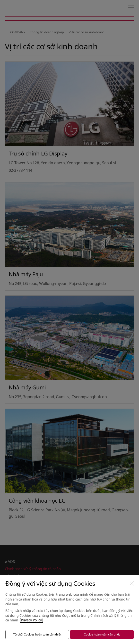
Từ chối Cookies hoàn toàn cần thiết (37, 634)
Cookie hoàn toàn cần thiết (102, 634)
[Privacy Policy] (31, 620)
